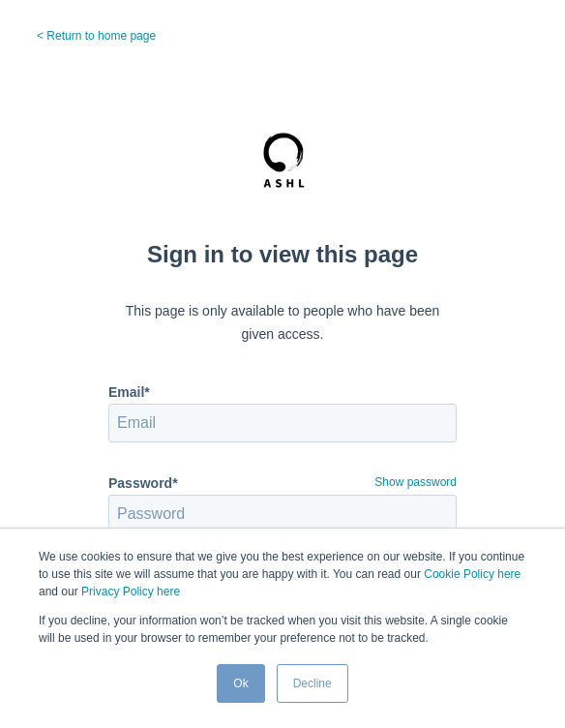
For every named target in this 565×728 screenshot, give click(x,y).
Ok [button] (240, 683)
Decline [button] (312, 683)
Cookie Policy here (472, 574)
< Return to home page (96, 36)
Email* (129, 392)
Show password (416, 482)
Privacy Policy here (131, 591)
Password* (143, 483)
